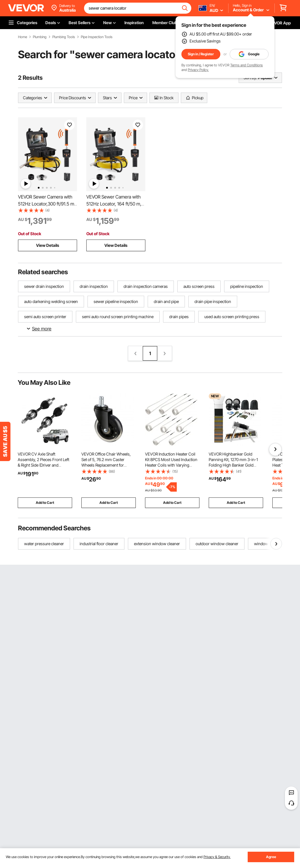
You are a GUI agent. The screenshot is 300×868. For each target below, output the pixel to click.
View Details (48, 245)
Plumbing (40, 37)
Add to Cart (45, 503)
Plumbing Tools (64, 37)
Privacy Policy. (198, 70)
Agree (271, 857)
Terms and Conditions (247, 65)
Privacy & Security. (217, 857)
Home (23, 37)
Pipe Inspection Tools (97, 37)
